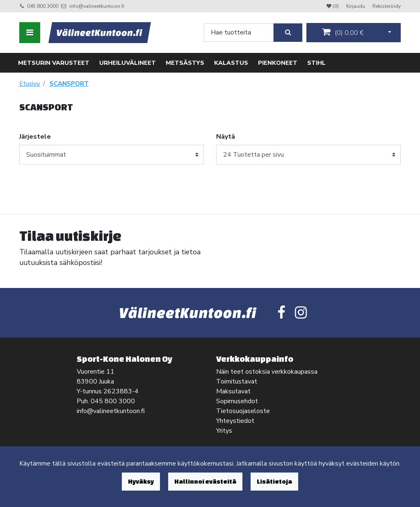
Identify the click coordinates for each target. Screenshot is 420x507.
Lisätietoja (274, 481)
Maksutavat (233, 391)
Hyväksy (141, 481)
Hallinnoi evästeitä (205, 481)
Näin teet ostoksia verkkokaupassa (267, 372)
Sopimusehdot (237, 401)
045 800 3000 (43, 6)
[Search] (239, 33)
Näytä (226, 137)
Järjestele (35, 137)
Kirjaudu (356, 6)
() (343, 32)
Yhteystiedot (235, 421)
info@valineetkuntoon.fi (97, 6)
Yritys (224, 431)
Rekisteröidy (387, 6)
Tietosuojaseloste (243, 411)
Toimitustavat (237, 381)
